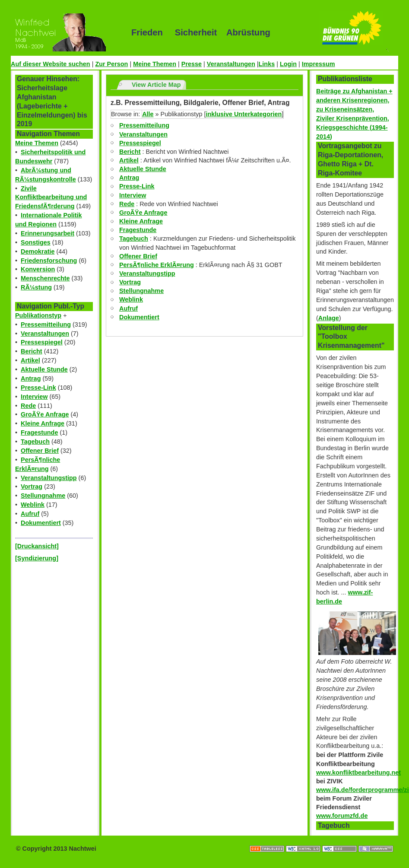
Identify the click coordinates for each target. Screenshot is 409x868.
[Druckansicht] (37, 546)
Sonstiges (36, 242)
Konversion (38, 269)
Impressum (319, 64)
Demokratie (38, 251)
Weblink (33, 505)
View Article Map (156, 85)
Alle (148, 114)
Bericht (32, 351)
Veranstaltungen (231, 64)
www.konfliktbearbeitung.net (358, 773)
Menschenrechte (45, 278)
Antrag (31, 378)
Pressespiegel (42, 342)
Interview (34, 397)
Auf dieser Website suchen (51, 64)
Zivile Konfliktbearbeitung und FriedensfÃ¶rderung (51, 197)
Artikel (30, 360)
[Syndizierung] (37, 558)
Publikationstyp (38, 315)
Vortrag (32, 486)
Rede (28, 406)
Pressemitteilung (46, 324)
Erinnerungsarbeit (48, 233)
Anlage (329, 318)
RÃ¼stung (36, 287)
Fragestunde (39, 432)
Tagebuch (35, 442)
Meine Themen (155, 64)
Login (288, 64)
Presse (192, 64)
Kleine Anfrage (43, 423)
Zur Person (111, 64)
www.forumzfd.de (342, 816)
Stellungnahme (43, 496)
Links (267, 64)
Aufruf (30, 514)
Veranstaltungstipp (49, 478)
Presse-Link (38, 388)
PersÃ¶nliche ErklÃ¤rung (157, 265)
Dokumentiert (41, 523)
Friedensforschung (49, 261)
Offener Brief (40, 451)
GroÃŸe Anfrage (45, 414)
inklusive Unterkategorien (244, 114)
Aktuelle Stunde (44, 369)
